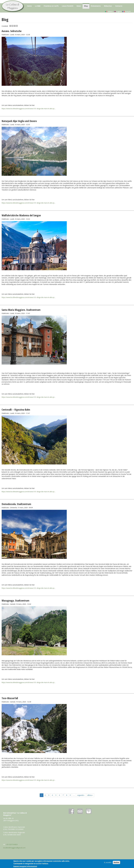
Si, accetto (108, 863)
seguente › (81, 795)
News (79, 6)
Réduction (108, 6)
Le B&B (38, 6)
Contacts (119, 6)
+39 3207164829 (12, 844)
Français (127, 11)
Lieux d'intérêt (68, 6)
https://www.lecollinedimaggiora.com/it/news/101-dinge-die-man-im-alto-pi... (28, 109)
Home (29, 6)
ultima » (90, 795)
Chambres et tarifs (51, 6)
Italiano (109, 11)
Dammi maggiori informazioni (25, 867)
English (118, 11)
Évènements (96, 6)
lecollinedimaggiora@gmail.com (14, 848)
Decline (116, 863)
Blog (86, 6)
